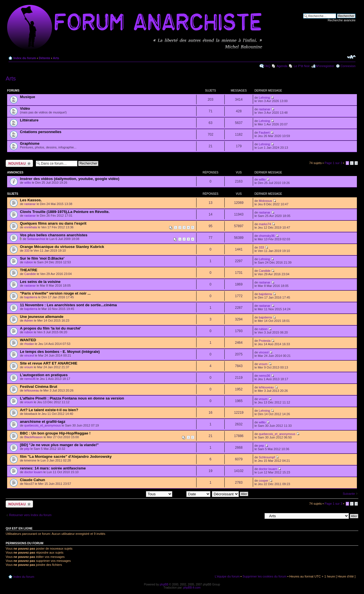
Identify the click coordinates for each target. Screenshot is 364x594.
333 (27, 251)
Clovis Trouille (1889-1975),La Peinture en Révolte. (65, 212)
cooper (264, 481)
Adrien (29, 320)
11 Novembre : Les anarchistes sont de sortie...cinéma (68, 305)
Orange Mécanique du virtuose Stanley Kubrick (62, 247)
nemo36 (30, 379)
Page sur (333, 163)
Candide (30, 274)
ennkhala (31, 227)
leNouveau (32, 390)
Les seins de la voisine (40, 282)
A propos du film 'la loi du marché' (50, 328)
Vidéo (25, 108)
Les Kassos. (31, 200)
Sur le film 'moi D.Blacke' (42, 258)
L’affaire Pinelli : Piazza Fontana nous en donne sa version (72, 398)
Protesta (265, 341)
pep (27, 449)
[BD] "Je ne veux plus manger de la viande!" (59, 445)
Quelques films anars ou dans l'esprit (53, 223)
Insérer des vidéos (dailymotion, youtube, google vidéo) (70, 179)
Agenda (282, 66)
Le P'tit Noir (302, 66)
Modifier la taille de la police (351, 57)
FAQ (267, 66)
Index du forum (25, 58)
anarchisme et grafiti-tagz (43, 422)
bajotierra (31, 297)
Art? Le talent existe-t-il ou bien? (49, 410)
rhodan (29, 344)
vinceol (29, 355)
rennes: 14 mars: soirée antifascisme (53, 468)
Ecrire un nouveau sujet (19, 163)
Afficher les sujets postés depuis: (136, 494)
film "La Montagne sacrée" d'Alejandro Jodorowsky (66, 457)
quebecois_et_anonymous (42, 425)
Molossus (265, 201)
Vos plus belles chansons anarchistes (54, 235)
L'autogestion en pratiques (44, 375)
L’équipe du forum (227, 576)
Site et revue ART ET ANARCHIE (49, 363)
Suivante (349, 494)
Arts (56, 58)
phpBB (164, 584)
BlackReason (33, 437)
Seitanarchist (36, 239)
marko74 (265, 224)
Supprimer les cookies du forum (265, 576)
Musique (27, 97)
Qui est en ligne (19, 528)
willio (28, 183)
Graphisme (30, 143)
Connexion (348, 66)
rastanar (264, 109)
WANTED (28, 340)
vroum (29, 367)
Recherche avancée (342, 20)
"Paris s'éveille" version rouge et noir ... (55, 293)
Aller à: (257, 516)
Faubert (264, 133)
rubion (29, 262)
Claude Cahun (33, 480)
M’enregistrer (325, 66)
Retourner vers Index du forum (30, 515)
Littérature (29, 120)
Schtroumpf (267, 457)
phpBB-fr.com (192, 588)
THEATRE (29, 270)
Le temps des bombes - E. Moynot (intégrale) (60, 352)
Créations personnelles (41, 132)
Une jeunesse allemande (42, 317)
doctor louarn (33, 472)
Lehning (264, 98)
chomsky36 (267, 236)
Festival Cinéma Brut (39, 387)
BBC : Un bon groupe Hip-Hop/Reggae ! (55, 433)
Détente (44, 58)
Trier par (192, 494)
